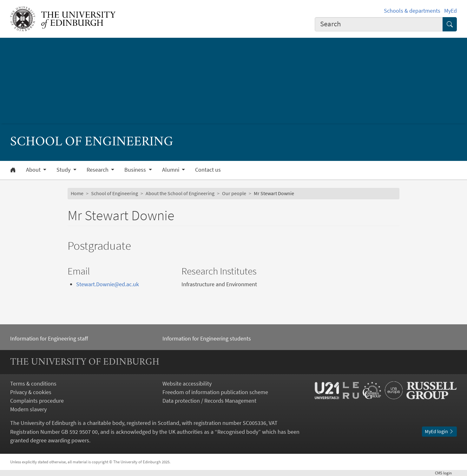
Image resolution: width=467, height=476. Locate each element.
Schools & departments (412, 11)
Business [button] (136, 170)
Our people (234, 193)
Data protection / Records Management (209, 401)
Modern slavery (28, 409)
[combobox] (379, 24)
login (446, 473)
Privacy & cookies (31, 392)
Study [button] (64, 170)
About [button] (34, 170)
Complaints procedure (37, 401)
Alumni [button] (171, 170)
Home (77, 193)
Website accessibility (187, 383)
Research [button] (98, 170)
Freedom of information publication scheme (215, 392)
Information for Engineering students (207, 338)
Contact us (208, 170)
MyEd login (439, 431)
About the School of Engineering (180, 193)
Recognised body (238, 432)
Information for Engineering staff (49, 338)
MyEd (451, 11)
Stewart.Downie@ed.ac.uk (108, 284)
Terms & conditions (33, 383)
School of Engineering (115, 193)
